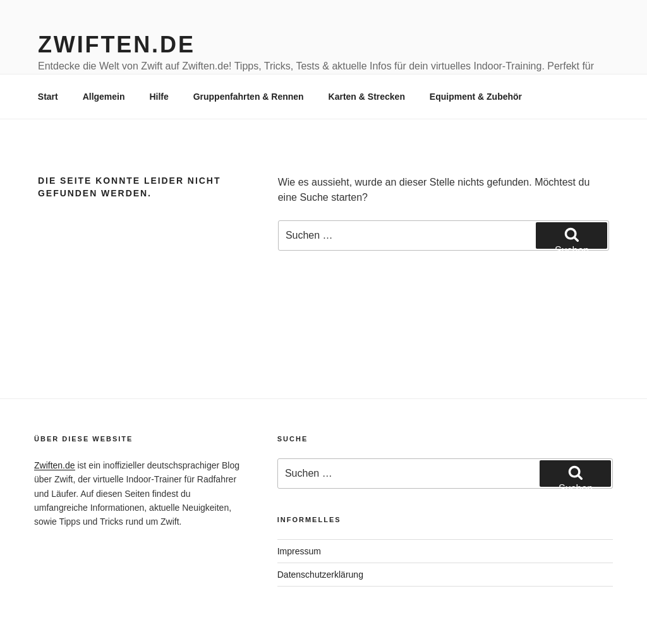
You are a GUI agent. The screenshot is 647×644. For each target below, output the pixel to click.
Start (48, 97)
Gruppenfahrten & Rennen (249, 97)
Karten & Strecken (367, 97)
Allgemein (104, 97)
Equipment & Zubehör (476, 97)
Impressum (299, 551)
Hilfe (159, 97)
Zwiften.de (117, 45)
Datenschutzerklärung (320, 575)
